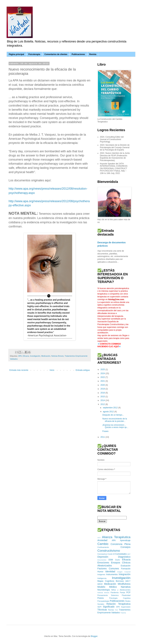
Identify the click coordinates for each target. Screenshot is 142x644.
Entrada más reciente (19, 370)
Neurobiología (104, 590)
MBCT (128, 581)
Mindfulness (124, 584)
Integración (125, 574)
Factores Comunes (108, 569)
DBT (129, 554)
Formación (126, 569)
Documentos (102, 560)
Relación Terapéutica (118, 604)
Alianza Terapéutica (116, 537)
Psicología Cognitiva (120, 598)
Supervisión (126, 607)
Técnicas (102, 610)
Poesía (100, 598)
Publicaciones (78, 54)
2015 (103, 397)
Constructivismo (109, 551)
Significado (109, 607)
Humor (100, 572)
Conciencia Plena (121, 544)
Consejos (125, 547)
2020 (103, 385)
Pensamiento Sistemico (108, 595)
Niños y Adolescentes (121, 590)
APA (20, 356)
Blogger (94, 636)
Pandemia (115, 592)
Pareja (122, 592)
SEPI (99, 607)
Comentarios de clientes (56, 54)
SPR (118, 607)
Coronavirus (102, 554)
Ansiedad (102, 540)
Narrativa (126, 587)
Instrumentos (112, 574)
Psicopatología (103, 601)
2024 (103, 373)
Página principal (16, 54)
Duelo (118, 560)
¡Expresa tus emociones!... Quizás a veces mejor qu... (115, 426)
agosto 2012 (109, 412)
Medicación (46, 356)
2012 (103, 404)
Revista (93, 54)
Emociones (103, 563)
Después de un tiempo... (113, 415)
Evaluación (126, 566)
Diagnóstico (124, 557)
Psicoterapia (34, 54)
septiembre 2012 (111, 408)
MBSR (100, 584)
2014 (103, 400)
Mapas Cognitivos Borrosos (111, 581)
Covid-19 (111, 554)
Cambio (103, 544)
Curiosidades (121, 554)
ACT (99, 538)
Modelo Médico (107, 587)
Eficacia (26, 356)
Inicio (52, 370)
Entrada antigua (83, 370)
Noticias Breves (58, 356)
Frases (105, 431)
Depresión (103, 557)
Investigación (35, 356)
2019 (103, 389)
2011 (103, 437)
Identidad (110, 571)
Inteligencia (102, 578)
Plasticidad (126, 595)
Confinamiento (103, 547)
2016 (103, 393)
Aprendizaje (125, 540)
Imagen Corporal (124, 572)
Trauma (123, 613)
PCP (128, 592)
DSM (111, 560)
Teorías (111, 610)
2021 (103, 381)
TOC (116, 610)
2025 (103, 369)
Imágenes (101, 574)
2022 (103, 377)
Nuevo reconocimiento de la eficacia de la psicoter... (115, 420)
